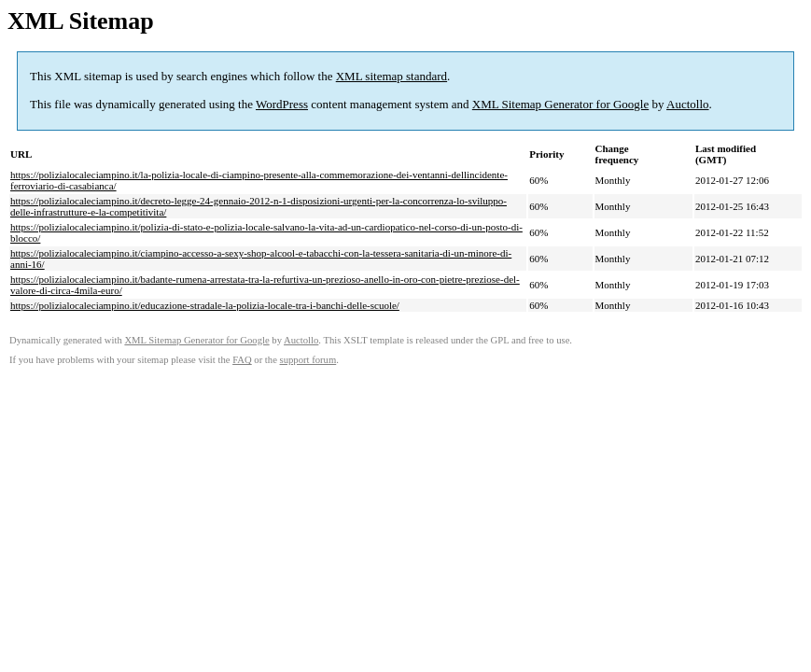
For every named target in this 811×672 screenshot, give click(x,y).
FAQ (242, 360)
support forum (308, 360)
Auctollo (688, 104)
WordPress (282, 104)
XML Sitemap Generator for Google (560, 104)
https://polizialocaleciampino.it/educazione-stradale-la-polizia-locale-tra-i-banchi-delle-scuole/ (205, 305)
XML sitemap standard (392, 76)
